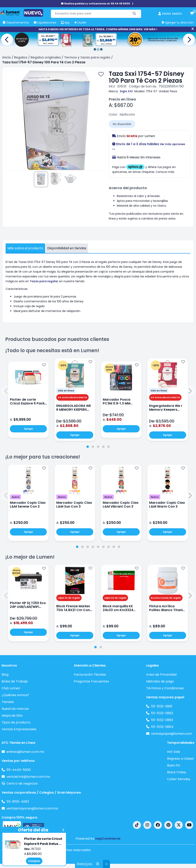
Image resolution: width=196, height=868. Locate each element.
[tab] (88, 447)
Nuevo (15, 497)
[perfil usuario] (170, 14)
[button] (6, 391)
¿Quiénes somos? (15, 695)
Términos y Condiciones (165, 688)
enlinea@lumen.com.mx (25, 752)
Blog (5, 675)
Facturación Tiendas (90, 675)
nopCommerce (108, 839)
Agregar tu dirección (178, 23)
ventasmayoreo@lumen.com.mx (32, 808)
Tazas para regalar (44, 281)
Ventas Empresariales (19, 729)
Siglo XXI (126, 91)
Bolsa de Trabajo (15, 681)
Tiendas (8, 702)
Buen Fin (174, 765)
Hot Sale (174, 752)
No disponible (122, 124)
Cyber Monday (179, 779)
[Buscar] (134, 14)
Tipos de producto (16, 722)
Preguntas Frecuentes (91, 681)
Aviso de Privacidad (161, 675)
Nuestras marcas (15, 709)
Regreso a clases (180, 759)
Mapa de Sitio (12, 716)
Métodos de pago (160, 681)
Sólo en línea (66, 391)
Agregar (28, 429)
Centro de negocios (22, 783)
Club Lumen (11, 688)
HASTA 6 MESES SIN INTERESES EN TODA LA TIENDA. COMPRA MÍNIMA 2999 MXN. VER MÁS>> (98, 29)
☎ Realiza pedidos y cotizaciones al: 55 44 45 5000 (95, 4)
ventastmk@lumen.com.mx (28, 777)
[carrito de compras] (192, 14)
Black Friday (177, 772)
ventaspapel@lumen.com (171, 734)
